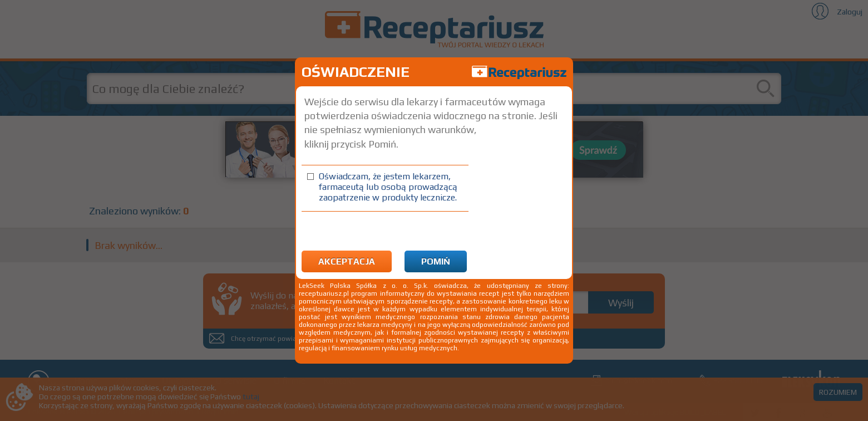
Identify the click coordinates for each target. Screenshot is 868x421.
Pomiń (436, 261)
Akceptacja (347, 261)
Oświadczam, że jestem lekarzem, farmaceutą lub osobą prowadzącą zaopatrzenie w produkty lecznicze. (388, 187)
